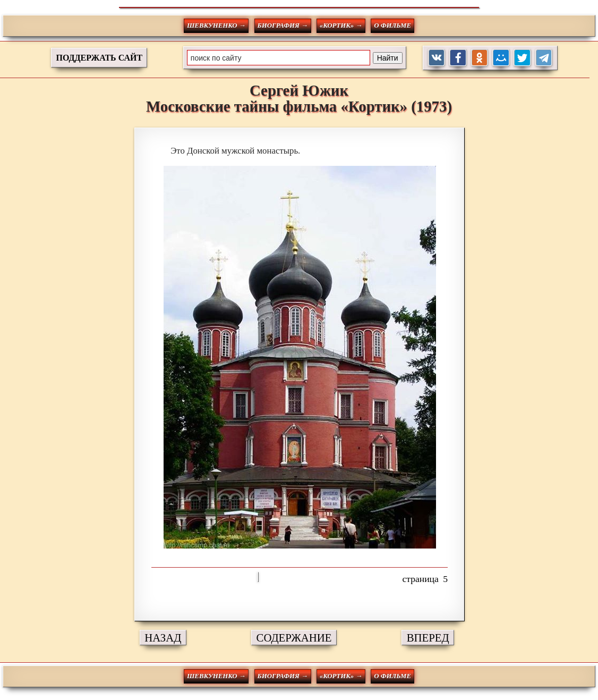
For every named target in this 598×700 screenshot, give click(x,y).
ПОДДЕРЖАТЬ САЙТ (99, 58)
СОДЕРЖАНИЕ (294, 638)
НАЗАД (163, 638)
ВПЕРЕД (428, 638)
